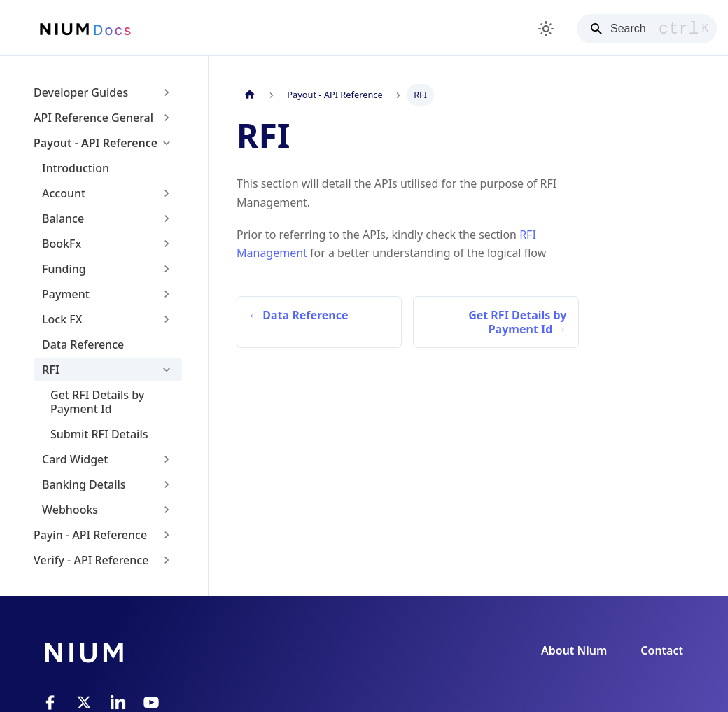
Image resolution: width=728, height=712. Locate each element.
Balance (63, 218)
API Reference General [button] (93, 118)
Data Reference (83, 344)
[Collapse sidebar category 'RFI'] (167, 370)
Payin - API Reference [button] (90, 535)
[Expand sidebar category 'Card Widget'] (167, 459)
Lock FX (62, 319)
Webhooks (70, 510)
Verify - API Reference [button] (91, 560)
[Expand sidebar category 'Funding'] (167, 269)
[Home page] (250, 95)
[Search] (647, 29)
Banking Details (84, 484)
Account (64, 193)
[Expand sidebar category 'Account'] (167, 193)
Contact (662, 650)
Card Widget (75, 459)
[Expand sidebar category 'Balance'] (167, 218)
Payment (66, 294)
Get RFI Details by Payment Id (97, 402)
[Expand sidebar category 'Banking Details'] (167, 484)
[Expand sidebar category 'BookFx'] (167, 244)
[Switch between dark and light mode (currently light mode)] (546, 29)
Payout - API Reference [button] (96, 143)
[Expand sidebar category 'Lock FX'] (167, 319)
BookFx (62, 244)
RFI (51, 370)
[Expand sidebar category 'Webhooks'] (167, 510)
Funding (64, 269)
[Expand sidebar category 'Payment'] (167, 294)
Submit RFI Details (99, 434)
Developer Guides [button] (81, 92)
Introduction (76, 168)
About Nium (574, 650)
